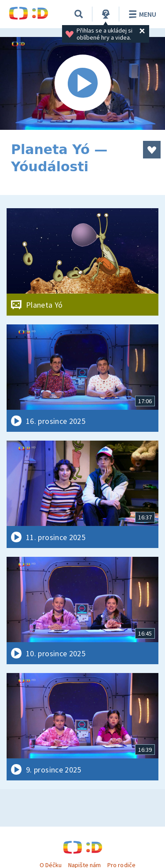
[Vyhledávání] (79, 14)
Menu (141, 14)
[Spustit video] (82, 83)
